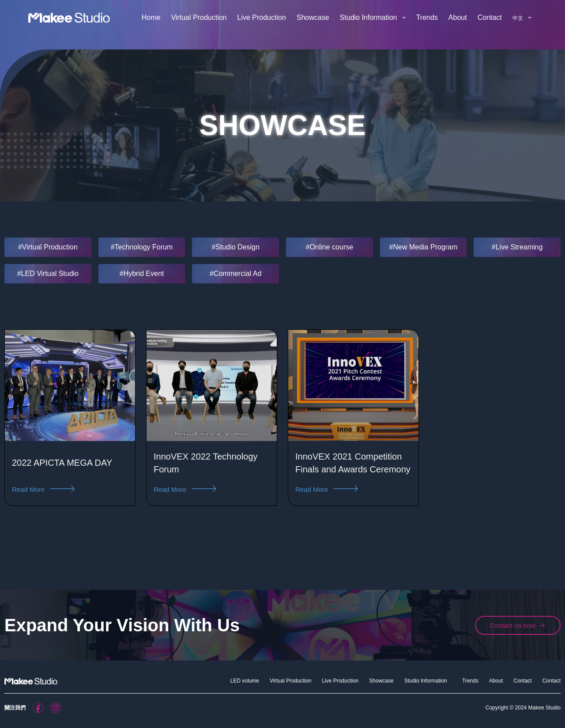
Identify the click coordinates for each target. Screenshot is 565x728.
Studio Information (375, 18)
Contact (490, 17)
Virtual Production (199, 17)
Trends (427, 17)
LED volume (245, 681)
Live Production (261, 17)
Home (151, 17)
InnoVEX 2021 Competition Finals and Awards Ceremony (349, 469)
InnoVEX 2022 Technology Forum (197, 468)
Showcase (313, 17)
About (458, 17)
